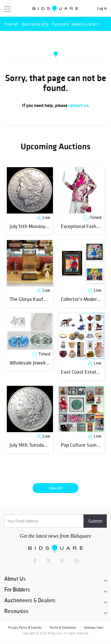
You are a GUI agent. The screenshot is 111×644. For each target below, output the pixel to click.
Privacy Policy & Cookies (25, 628)
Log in (102, 8)
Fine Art (11, 24)
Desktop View (94, 628)
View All (55, 488)
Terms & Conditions (63, 628)
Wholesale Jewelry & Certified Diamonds (52, 363)
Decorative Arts (35, 24)
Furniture (60, 24)
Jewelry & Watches (88, 24)
